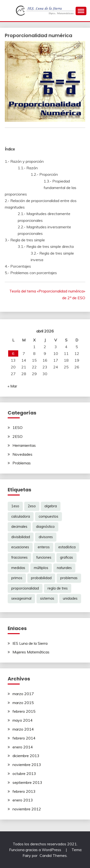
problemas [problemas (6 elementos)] (69, 578)
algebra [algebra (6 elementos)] (51, 506)
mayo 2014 (23, 720)
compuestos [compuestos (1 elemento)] (48, 516)
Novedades (22, 454)
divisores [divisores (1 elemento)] (46, 537)
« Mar (12, 386)
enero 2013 (23, 800)
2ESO (18, 436)
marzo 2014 (23, 729)
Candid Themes (53, 855)
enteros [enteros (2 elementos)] (44, 547)
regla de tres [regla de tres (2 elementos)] (58, 588)
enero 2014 (23, 747)
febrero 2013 (24, 791)
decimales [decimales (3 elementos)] (19, 527)
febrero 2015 (24, 711)
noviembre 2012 (27, 809)
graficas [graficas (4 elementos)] (66, 557)
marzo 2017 (23, 694)
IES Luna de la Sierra (30, 643)
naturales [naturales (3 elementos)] (64, 568)
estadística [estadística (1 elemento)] (67, 547)
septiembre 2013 (27, 782)
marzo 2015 (23, 703)
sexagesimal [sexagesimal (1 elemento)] (21, 598)
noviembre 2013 (27, 765)
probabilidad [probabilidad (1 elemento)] (41, 578)
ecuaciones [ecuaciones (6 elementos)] (20, 547)
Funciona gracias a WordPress (36, 850)
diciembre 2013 (26, 756)
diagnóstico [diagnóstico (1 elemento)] (45, 527)
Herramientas (24, 445)
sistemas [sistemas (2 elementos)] (47, 598)
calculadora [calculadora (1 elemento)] (21, 516)
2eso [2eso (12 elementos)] (32, 506)
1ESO (18, 427)
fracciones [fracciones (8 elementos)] (19, 557)
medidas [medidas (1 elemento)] (18, 568)
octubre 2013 (24, 773)
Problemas (22, 463)
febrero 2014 (24, 738)
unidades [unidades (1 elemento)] (70, 598)
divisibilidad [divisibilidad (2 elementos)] (21, 537)
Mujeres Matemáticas (31, 652)
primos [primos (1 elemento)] (17, 578)
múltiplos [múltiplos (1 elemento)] (41, 568)
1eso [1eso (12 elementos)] (15, 506)
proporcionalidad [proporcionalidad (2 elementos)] (25, 588)
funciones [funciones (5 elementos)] (44, 557)
